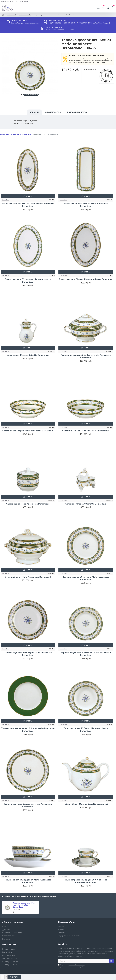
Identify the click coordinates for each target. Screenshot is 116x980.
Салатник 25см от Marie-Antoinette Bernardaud (86, 431)
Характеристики (53, 112)
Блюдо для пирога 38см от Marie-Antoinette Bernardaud (86, 205)
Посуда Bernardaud (31, 95)
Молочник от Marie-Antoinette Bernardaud (28, 355)
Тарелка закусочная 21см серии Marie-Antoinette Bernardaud (86, 654)
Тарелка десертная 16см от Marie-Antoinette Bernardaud (25, 905)
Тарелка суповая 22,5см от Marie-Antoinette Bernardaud (86, 730)
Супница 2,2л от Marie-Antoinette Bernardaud (28, 577)
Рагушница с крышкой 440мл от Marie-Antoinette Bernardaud (86, 356)
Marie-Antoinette (25, 15)
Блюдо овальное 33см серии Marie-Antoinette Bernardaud (28, 281)
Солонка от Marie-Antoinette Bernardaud (86, 504)
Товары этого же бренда (46, 135)
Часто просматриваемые (43, 897)
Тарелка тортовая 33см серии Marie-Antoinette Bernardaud (28, 805)
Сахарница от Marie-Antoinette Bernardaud (28, 504)
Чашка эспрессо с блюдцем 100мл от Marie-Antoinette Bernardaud (86, 881)
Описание (34, 112)
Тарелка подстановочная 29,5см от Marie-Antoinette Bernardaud (28, 730)
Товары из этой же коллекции (15, 135)
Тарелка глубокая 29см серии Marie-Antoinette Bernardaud (28, 654)
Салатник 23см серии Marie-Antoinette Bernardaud (28, 431)
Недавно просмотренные (15, 897)
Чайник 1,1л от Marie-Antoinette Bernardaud (86, 804)
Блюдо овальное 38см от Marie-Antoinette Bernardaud (86, 279)
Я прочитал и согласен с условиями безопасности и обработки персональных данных (80, 966)
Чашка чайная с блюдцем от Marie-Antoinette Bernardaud (28, 881)
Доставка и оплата (77, 112)
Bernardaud (11, 15)
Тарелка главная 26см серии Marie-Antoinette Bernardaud (86, 578)
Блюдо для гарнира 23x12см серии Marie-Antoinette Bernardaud (28, 205)
